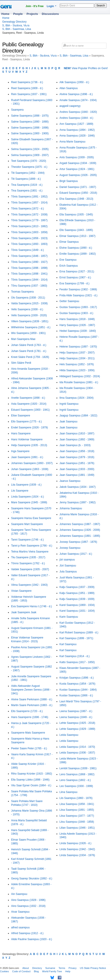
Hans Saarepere (21, 433)
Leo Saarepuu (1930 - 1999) (76, 786)
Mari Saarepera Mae (23, 339)
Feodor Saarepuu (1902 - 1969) (78, 289)
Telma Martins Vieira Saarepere (30, 552)
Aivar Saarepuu (20, 912)
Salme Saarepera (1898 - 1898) (30, 128)
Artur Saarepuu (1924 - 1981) (77, 169)
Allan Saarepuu (69, 88)
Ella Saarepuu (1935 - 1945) (76, 215)
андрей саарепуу (70, 106)
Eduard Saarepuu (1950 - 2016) (78, 193)
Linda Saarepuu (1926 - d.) (75, 843)
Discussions (50, 14)
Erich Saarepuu (69, 266)
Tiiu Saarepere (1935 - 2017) (28, 557)
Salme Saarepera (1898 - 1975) (30, 116)
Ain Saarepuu (19, 894)
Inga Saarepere (20, 451)
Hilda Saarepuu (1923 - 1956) (77, 370)
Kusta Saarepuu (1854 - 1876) (77, 684)
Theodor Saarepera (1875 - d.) (29, 167)
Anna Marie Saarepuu (73, 142)
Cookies (4, 971)
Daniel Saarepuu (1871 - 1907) (78, 187)
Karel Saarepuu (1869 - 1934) (77, 605)
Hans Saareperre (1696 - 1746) (30, 717)
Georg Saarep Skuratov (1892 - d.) (32, 878)
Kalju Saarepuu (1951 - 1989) (77, 593)
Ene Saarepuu (68, 260)
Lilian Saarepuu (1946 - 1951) (77, 828)
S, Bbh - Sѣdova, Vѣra (16, 25)
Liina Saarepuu (69, 792)
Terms (62, 968)
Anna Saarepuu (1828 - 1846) (77, 136)
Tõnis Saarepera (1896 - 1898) (29, 268)
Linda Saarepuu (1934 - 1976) (77, 855)
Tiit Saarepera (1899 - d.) (26, 179)
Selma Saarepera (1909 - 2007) (30, 155)
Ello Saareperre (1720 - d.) (27, 711)
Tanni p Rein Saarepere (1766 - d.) (32, 546)
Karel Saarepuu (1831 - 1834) (77, 611)
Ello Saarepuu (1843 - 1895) (76, 230)
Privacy (72, 968)
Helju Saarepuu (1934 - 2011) (77, 358)
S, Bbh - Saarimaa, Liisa (17, 29)
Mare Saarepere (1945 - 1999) (29, 502)
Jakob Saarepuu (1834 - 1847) (78, 487)
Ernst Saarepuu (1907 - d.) (75, 277)
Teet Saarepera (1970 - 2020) (29, 161)
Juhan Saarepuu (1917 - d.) (76, 554)
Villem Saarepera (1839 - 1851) (30, 321)
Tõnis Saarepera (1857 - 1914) (29, 203)
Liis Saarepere (20, 491)
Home (5, 14)
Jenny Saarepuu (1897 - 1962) (78, 502)
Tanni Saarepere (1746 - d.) (27, 540)
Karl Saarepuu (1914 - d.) (75, 656)
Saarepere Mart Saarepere (27, 524)
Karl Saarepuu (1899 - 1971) (76, 638)
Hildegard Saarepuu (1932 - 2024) (80, 376)
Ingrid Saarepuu (69, 404)
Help (68, 971)
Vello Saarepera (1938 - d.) (27, 309)
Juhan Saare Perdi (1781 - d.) (29, 351)
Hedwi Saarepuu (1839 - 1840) (78, 331)
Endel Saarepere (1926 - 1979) (29, 428)
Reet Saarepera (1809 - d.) (27, 88)
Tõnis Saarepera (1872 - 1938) (29, 215)
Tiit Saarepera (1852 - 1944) (28, 173)
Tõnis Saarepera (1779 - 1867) (29, 220)
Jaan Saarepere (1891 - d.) (27, 457)
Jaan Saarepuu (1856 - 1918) (77, 451)
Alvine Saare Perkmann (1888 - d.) (32, 699)
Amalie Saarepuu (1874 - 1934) (78, 100)
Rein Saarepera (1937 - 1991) (29, 94)
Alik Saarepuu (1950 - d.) (74, 82)
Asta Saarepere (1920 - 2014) (29, 404)
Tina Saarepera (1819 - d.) (27, 185)
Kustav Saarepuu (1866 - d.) (76, 695)
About (26, 968)
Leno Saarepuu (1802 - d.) (75, 780)
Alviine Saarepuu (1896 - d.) (76, 94)
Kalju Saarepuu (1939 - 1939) (77, 599)
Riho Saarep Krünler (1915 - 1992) (32, 774)
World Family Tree (52, 971)
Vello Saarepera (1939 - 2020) (29, 315)
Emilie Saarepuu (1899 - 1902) (78, 254)
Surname (50, 968)
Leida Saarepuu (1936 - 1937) (77, 753)
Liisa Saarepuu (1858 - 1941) (77, 804)
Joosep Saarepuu (70, 548)
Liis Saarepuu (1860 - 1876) (76, 798)
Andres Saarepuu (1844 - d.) (76, 118)
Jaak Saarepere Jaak (24, 612)
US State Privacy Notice (93, 968)
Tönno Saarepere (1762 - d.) (28, 563)
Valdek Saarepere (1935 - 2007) (30, 569)
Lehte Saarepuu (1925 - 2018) (77, 723)
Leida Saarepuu (69, 735)
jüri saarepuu (67, 560)
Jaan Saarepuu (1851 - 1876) (77, 463)
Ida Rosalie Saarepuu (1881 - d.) (79, 382)
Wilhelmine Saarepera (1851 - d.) (31, 327)
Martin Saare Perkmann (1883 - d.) (32, 705)
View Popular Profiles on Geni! (86, 68)
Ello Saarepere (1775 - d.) (26, 422)
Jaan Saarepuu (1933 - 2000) (77, 469)
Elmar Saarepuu (69, 242)
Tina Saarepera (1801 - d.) (27, 191)
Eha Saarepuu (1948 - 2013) (76, 199)
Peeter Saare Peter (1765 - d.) (29, 748)
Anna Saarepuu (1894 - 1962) (77, 130)
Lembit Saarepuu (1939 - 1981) (78, 768)
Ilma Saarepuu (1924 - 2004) (77, 398)
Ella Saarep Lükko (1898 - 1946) (30, 780)
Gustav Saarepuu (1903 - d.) (76, 313)
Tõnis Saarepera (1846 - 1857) (29, 256)
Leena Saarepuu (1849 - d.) (76, 717)
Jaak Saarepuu (69, 422)
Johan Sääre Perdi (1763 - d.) (29, 345)
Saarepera (17, 110)
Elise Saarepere (21, 416)
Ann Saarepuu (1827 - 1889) (76, 124)
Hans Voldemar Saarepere (27, 439)
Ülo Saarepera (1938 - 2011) (28, 298)
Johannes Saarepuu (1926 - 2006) (80, 530)
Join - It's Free (35, 6)
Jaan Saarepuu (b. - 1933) (75, 445)
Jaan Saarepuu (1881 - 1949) (77, 475)
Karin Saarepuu (69, 617)
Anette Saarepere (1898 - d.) (28, 398)
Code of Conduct (21, 971)
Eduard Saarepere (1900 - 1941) (30, 410)
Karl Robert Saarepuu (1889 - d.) (79, 633)
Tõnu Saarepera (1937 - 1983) (29, 286)
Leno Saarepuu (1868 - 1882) (77, 774)
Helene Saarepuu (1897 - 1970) (78, 347)
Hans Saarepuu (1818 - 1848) (77, 319)
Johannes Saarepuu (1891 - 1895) (80, 536)
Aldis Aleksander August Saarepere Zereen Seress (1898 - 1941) (31, 690)
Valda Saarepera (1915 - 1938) (29, 303)
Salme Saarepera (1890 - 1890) (30, 122)
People (18, 14)
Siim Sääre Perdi (21, 363)
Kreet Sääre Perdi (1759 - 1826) (30, 357)
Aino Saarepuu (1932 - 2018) (28, 906)
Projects (32, 14)
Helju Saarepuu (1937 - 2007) (77, 353)
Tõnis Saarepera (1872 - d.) (27, 209)
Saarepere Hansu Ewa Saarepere (31, 518)
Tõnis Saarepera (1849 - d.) (27, 250)
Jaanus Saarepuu (70, 481)
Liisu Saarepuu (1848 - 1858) (77, 822)
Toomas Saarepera (22, 292)
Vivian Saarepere (21, 591)
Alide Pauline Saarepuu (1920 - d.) (32, 939)
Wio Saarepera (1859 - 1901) (28, 333)
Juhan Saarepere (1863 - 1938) (30, 469)
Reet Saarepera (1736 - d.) (27, 82)
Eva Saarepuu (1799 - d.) (75, 283)
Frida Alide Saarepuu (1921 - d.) (79, 295)
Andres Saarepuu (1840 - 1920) (78, 112)
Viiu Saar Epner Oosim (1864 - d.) (31, 785)
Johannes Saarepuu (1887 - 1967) (80, 524)
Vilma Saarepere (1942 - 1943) (29, 585)
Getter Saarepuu (69, 301)
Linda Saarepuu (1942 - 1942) (77, 849)
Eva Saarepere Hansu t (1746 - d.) (31, 606)
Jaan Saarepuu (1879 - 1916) (77, 457)
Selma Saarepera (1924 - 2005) (30, 149)
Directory (37, 968)
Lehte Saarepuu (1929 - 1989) (77, 729)
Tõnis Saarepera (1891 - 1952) (29, 197)
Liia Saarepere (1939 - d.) (26, 485)
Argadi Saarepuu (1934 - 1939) (78, 163)
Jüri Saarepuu (68, 566)
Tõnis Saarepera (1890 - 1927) (29, 262)
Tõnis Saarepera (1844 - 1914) (29, 280)
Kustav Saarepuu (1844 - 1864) (78, 690)
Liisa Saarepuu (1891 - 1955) (77, 810)
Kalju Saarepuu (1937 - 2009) (77, 587)
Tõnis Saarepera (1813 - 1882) (29, 226)
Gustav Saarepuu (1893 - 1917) (78, 307)
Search (101, 6)
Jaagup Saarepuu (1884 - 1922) (78, 416)
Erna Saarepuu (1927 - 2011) (77, 271)
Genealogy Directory (14, 22)
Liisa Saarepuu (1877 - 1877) (77, 816)
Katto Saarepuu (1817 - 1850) (77, 662)
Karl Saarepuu (68, 644)
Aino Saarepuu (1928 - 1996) (28, 900)
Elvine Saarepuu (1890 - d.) (76, 248)
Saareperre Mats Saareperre (28, 733)
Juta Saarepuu (68, 572)
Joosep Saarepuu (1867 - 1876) (78, 542)
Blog (36, 971)
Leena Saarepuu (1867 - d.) (76, 711)
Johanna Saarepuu (71, 508)
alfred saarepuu (20, 927)
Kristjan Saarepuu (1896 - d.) (77, 678)
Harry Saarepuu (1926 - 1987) (77, 325)
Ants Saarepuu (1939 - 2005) (77, 157)
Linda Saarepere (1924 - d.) (27, 497)
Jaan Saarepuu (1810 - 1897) (77, 433)
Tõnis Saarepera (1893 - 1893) (29, 244)
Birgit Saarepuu (69, 181)
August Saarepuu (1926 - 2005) (78, 175)
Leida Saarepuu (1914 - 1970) (77, 747)
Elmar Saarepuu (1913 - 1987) (78, 236)
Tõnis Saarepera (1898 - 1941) (29, 274)
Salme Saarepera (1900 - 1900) (30, 133)
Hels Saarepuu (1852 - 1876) (77, 364)
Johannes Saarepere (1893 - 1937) (32, 463)
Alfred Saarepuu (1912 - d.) (27, 933)
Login (50, 6)
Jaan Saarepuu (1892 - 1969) (77, 439)
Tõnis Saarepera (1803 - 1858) (29, 232)
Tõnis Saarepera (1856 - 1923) (29, 238)
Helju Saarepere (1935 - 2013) (29, 445)
